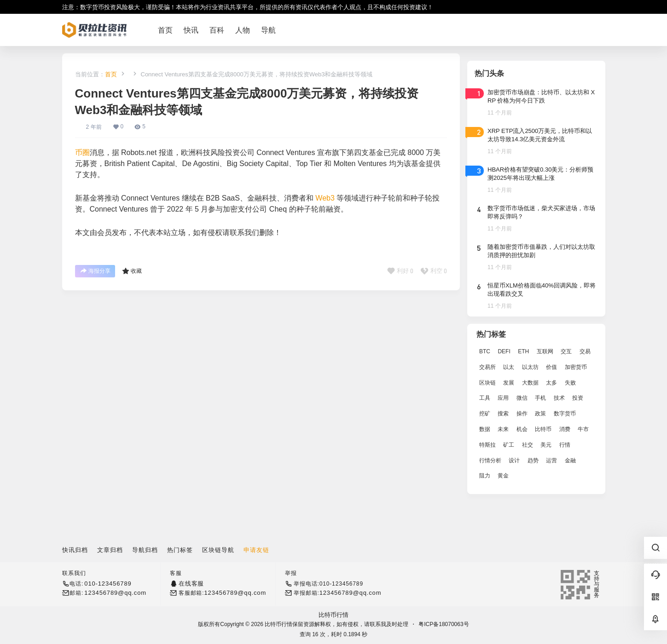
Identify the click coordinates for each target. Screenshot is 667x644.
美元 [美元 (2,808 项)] (546, 445)
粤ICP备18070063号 (444, 624)
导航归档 (145, 550)
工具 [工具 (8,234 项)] (485, 398)
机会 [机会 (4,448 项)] (522, 429)
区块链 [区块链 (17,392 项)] (487, 383)
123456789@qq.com (115, 593)
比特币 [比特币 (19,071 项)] (543, 429)
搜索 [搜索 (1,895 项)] (503, 414)
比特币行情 (333, 615)
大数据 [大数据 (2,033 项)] (530, 383)
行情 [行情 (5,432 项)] (564, 445)
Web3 (325, 198)
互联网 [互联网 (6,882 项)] (545, 351)
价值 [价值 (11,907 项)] (551, 367)
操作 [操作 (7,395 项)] (522, 414)
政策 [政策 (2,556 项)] (540, 414)
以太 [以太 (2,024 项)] (509, 367)
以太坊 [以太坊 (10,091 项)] (530, 367)
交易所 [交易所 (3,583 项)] (487, 367)
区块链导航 (218, 550)
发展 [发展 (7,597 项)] (509, 383)
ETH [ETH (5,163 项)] (523, 351)
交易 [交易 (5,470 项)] (585, 351)
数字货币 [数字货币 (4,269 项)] (564, 414)
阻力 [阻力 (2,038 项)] (485, 476)
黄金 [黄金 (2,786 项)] (503, 476)
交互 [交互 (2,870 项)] (566, 351)
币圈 (82, 152)
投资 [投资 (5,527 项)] (578, 398)
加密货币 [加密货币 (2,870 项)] (575, 367)
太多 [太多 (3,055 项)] (551, 383)
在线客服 (191, 584)
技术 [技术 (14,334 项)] (559, 398)
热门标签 (180, 550)
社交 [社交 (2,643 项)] (527, 445)
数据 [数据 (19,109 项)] (485, 429)
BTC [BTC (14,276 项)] (485, 351)
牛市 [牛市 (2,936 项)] (583, 429)
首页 (111, 74)
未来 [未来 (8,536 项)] (503, 429)
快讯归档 (75, 550)
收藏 (132, 271)
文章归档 (110, 550)
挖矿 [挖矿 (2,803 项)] (485, 414)
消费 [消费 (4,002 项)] (564, 429)
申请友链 (256, 550)
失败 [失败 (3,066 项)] (570, 383)
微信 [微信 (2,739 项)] (522, 398)
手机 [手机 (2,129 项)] (540, 398)
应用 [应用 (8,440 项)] (503, 398)
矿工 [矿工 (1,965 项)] (509, 445)
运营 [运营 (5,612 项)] (551, 460)
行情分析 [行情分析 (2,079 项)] (490, 460)
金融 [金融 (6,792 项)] (570, 460)
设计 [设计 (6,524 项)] (514, 460)
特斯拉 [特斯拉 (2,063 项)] (487, 445)
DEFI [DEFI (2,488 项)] (504, 351)
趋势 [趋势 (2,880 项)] (533, 460)
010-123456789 (108, 584)
